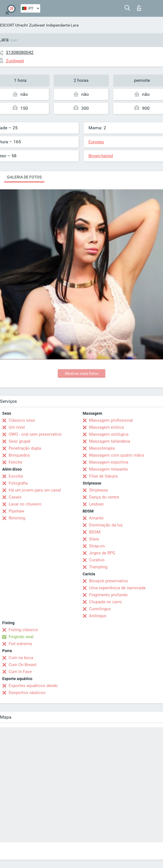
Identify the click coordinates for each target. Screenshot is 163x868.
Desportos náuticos (27, 693)
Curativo (97, 560)
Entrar (139, 8)
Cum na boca (21, 658)
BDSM (95, 532)
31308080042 (20, 52)
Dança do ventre (104, 497)
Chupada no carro (106, 602)
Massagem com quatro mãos (117, 455)
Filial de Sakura (103, 476)
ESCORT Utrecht (14, 25)
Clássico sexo (22, 420)
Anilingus (98, 616)
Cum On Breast (23, 665)
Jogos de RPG (102, 553)
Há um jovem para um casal (35, 490)
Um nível (17, 427)
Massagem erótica (106, 427)
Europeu (96, 142)
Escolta (16, 476)
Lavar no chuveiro (25, 504)
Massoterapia (102, 448)
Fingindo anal (21, 637)
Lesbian (96, 504)
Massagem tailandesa (110, 441)
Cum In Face (20, 672)
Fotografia (18, 483)
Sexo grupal (20, 441)
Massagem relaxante (108, 469)
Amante (96, 518)
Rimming (17, 518)
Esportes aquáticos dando (33, 686)
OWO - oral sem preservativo (35, 434)
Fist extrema (20, 644)
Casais (15, 497)
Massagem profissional (111, 420)
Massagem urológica (109, 434)
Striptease (99, 490)
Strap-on (97, 546)
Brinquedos (19, 455)
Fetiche (15, 462)
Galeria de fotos (24, 177)
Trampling (98, 567)
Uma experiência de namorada (117, 588)
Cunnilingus (100, 609)
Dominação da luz (106, 525)
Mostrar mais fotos (82, 373)
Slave (94, 539)
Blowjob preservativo (109, 581)
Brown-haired (101, 156)
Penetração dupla (25, 448)
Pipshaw (16, 511)
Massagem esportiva (109, 462)
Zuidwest (37, 25)
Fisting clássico (23, 630)
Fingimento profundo (108, 595)
